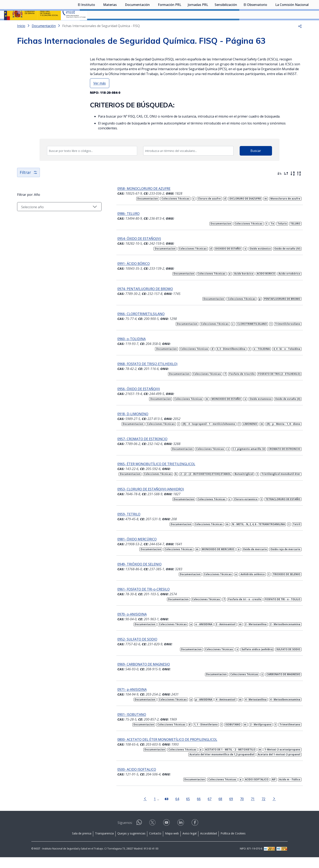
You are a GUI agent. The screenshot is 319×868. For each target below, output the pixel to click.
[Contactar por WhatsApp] (139, 835)
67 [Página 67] (203, 810)
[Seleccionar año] (53, 217)
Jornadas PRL (198, 25)
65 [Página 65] (181, 810)
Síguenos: (125, 833)
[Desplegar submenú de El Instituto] (97, 25)
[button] (300, 37)
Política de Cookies (233, 844)
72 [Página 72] (257, 810)
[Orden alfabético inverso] (299, 184)
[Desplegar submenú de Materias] (119, 25)
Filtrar (29, 183)
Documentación (137, 25)
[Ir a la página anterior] (139, 809)
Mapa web (172, 844)
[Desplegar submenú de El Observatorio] (269, 25)
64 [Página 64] (171, 810)
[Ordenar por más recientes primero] (280, 184)
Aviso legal (190, 844)
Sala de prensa (82, 844)
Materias (110, 25)
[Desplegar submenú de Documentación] (152, 25)
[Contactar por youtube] (167, 835)
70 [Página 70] (235, 810)
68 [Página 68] (214, 810)
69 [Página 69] (225, 810)
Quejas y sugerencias (131, 844)
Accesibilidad (209, 844)
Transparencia (104, 844)
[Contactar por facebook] (195, 835)
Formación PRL (170, 25)
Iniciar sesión (300, 9)
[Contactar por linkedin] (181, 835)
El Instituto (86, 25)
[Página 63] (160, 809)
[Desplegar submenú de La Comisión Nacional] (311, 25)
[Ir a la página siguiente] (268, 809)
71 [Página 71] (246, 810)
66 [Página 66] (192, 810)
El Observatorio (255, 25)
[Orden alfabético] (293, 184)
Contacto (155, 844)
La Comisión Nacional (292, 25)
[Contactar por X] (153, 835)
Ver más (100, 94)
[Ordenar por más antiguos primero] (286, 184)
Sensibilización (226, 25)
